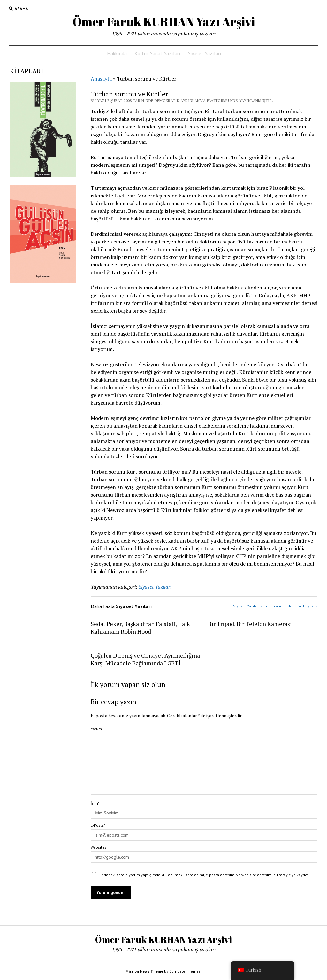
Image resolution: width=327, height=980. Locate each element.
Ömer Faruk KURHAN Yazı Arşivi (164, 22)
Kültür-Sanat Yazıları (157, 53)
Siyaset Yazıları (205, 53)
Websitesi (99, 847)
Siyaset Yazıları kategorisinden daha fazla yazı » (275, 606)
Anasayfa (101, 79)
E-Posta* (98, 825)
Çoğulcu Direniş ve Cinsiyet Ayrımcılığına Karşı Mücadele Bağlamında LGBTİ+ (145, 659)
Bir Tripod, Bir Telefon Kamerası (250, 624)
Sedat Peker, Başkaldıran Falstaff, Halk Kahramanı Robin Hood (140, 628)
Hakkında (117, 53)
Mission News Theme (144, 971)
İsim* (95, 803)
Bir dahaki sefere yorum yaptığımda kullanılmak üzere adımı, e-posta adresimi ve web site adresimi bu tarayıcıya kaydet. (204, 875)
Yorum (96, 729)
